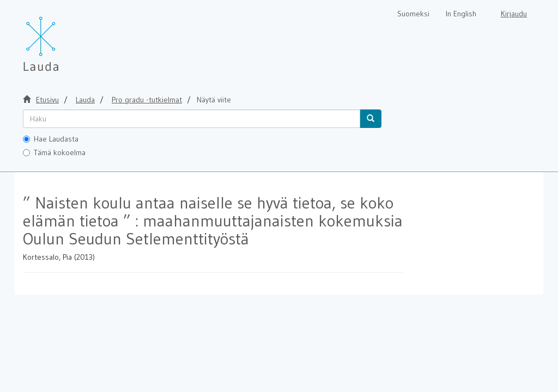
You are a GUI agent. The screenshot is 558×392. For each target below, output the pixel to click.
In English (461, 14)
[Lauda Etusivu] (64, 38)
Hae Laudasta (51, 139)
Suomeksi (413, 14)
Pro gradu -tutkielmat (147, 100)
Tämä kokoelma (54, 152)
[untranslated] (192, 119)
